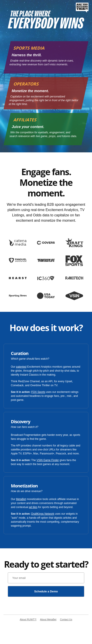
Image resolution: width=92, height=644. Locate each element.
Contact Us (66, 619)
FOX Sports (38, 392)
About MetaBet (48, 619)
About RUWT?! (28, 619)
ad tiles (33, 507)
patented (21, 367)
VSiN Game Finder (48, 460)
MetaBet (21, 499)
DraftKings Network (43, 514)
